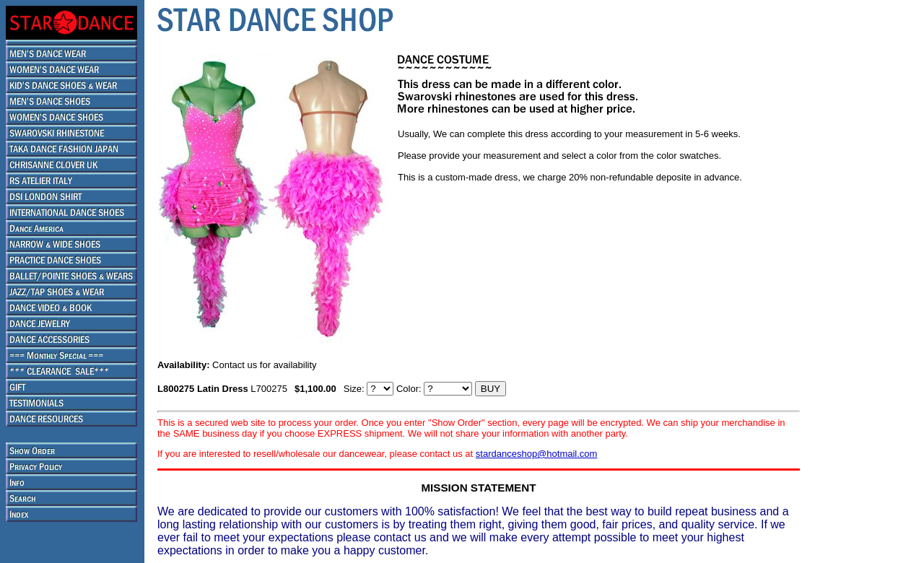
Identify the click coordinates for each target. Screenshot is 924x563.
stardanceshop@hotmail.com (537, 454)
